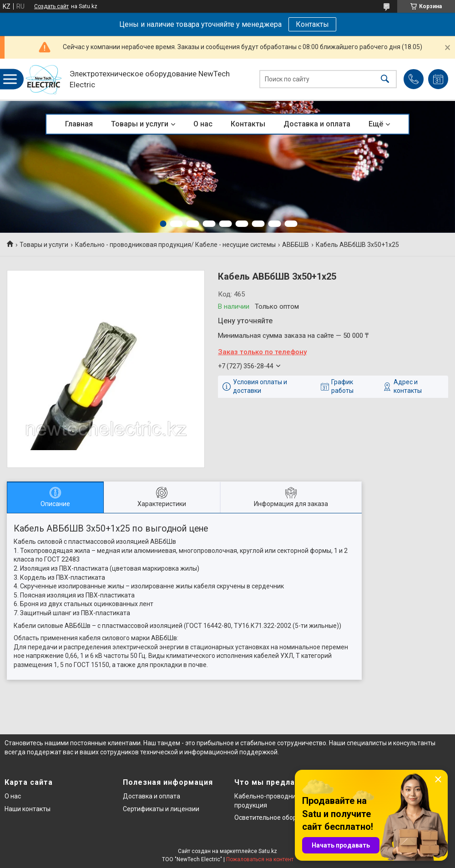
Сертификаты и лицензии (161, 809)
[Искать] (385, 79)
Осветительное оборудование (280, 818)
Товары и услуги (140, 124)
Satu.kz (268, 851)
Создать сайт (51, 6)
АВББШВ (296, 245)
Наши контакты (28, 809)
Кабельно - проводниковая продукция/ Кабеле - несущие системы (175, 245)
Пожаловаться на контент (260, 859)
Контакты (312, 24)
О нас (203, 124)
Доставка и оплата (317, 124)
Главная (79, 124)
